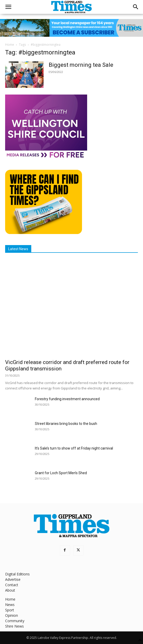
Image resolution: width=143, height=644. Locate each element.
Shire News (14, 626)
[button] (8, 7)
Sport (10, 610)
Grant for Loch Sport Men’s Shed (61, 473)
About (10, 590)
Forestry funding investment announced (67, 399)
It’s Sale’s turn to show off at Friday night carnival (74, 448)
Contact (12, 585)
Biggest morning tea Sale (81, 65)
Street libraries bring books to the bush (66, 424)
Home (10, 45)
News (10, 605)
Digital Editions (17, 574)
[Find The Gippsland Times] (44, 233)
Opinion (12, 615)
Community (15, 621)
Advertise (13, 579)
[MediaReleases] (46, 157)
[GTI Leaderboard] (71, 28)
